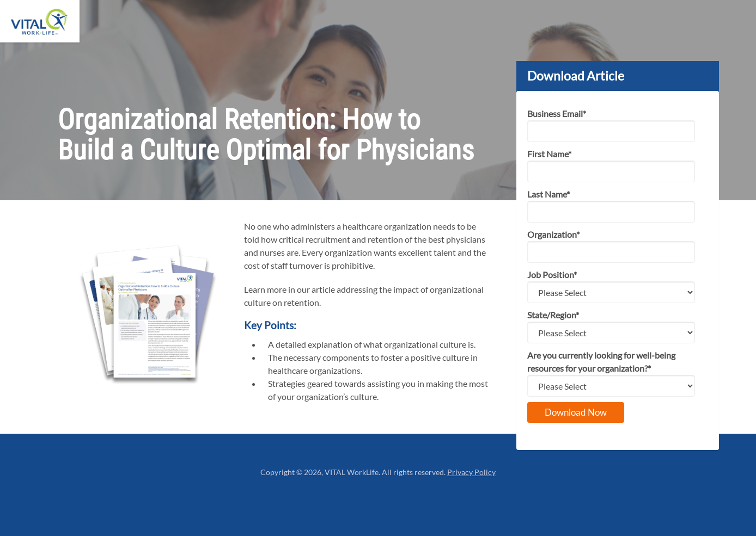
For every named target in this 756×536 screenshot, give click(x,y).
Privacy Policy (471, 472)
